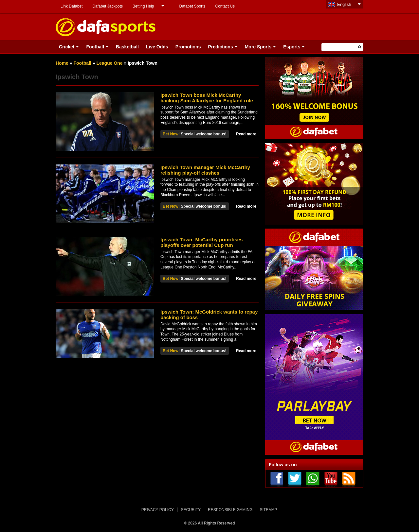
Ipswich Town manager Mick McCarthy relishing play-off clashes (205, 170)
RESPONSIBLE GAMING (230, 510)
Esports (292, 47)
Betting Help (143, 6)
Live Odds (157, 47)
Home (62, 63)
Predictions (220, 47)
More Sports (258, 47)
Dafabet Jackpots (108, 6)
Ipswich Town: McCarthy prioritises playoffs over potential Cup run (201, 242)
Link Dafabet (72, 6)
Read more (246, 134)
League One (110, 63)
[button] (360, 47)
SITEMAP (268, 510)
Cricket (67, 47)
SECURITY (191, 510)
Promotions (188, 47)
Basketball (127, 47)
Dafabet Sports (192, 6)
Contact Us (225, 6)
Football (95, 47)
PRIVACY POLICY (158, 510)
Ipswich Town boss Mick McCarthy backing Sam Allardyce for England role (207, 98)
